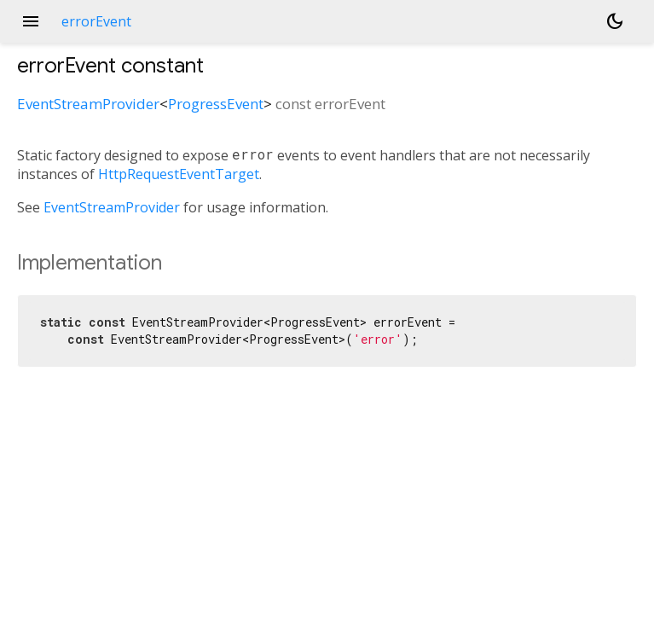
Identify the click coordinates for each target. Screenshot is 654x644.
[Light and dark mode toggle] (615, 21)
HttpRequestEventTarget (179, 174)
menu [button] (31, 21)
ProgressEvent (216, 104)
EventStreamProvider (88, 104)
